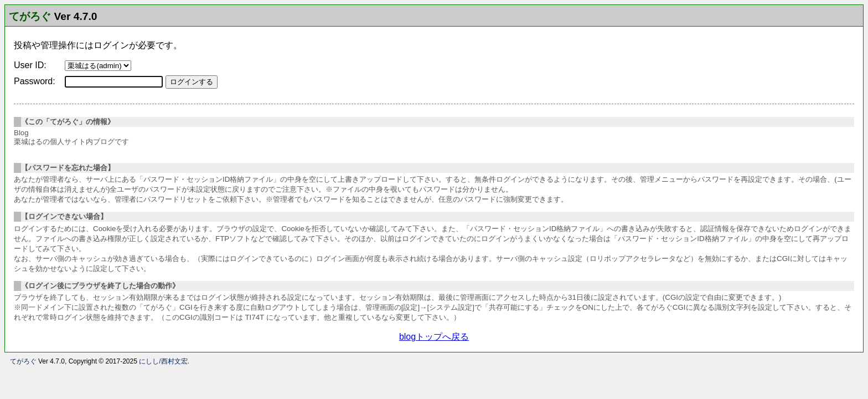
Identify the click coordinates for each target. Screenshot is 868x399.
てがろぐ (30, 16)
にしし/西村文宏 (163, 361)
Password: (35, 81)
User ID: (30, 65)
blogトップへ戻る (434, 337)
